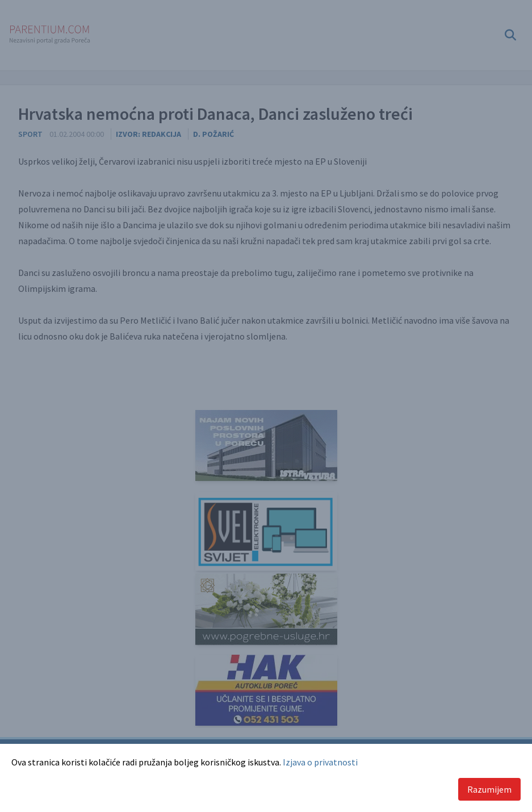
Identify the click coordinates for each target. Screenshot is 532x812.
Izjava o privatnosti (320, 762)
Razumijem (489, 789)
